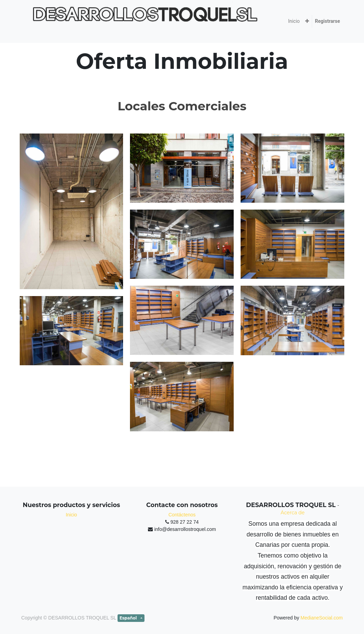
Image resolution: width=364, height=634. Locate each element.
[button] (307, 21)
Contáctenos (182, 515)
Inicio (71, 515)
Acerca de (293, 513)
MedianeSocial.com (321, 618)
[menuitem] (294, 21)
